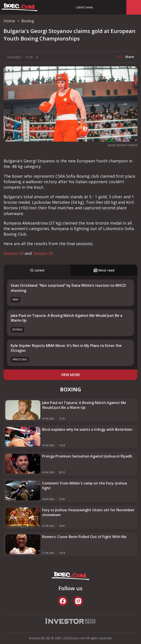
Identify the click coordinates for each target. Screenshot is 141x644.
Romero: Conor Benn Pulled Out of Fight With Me (84, 537)
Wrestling (20, 359)
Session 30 (43, 253)
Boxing (17, 330)
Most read (104, 270)
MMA (16, 299)
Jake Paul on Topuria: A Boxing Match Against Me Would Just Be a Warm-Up (84, 405)
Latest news (84, 7)
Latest (37, 270)
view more (70, 375)
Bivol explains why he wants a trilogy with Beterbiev (87, 429)
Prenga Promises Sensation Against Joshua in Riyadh (87, 456)
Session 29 (14, 253)
